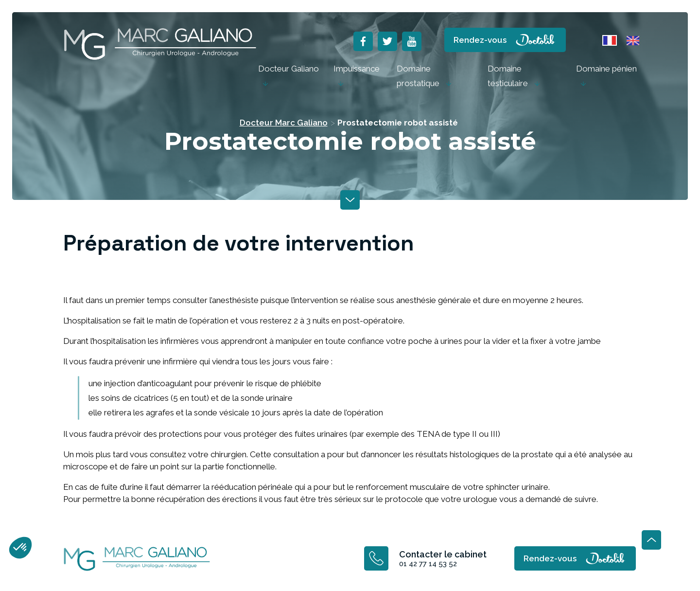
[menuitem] (289, 76)
